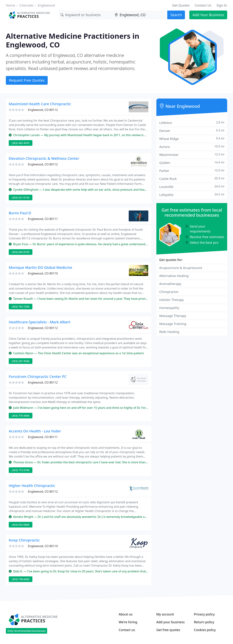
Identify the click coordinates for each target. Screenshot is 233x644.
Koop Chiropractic (24, 540)
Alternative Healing (174, 276)
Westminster (192, 155)
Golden (192, 163)
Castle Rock (192, 179)
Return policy (204, 622)
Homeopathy (169, 308)
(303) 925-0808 (21, 525)
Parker (192, 171)
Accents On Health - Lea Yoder (35, 431)
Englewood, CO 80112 (43, 110)
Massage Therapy (173, 316)
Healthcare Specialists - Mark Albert (40, 322)
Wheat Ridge (192, 139)
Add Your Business (208, 15)
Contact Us (203, 5)
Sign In (222, 5)
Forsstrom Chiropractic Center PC (38, 377)
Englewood (46, 5)
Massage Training (173, 324)
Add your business (171, 622)
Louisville (192, 187)
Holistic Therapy (172, 300)
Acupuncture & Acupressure (181, 268)
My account (165, 614)
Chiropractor (169, 292)
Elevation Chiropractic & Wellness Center (44, 158)
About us (126, 614)
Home (10, 5)
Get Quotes (181, 5)
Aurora (192, 147)
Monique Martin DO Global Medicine (40, 267)
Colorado (26, 5)
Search (176, 15)
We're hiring (128, 622)
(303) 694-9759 (21, 252)
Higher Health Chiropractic (32, 486)
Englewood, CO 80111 (43, 219)
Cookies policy (205, 630)
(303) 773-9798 (21, 470)
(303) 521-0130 (21, 197)
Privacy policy (204, 614)
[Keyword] (86, 15)
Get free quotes (168, 630)
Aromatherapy (170, 284)
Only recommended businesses (26, 631)
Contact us (127, 630)
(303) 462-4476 (21, 143)
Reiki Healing (169, 332)
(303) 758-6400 (21, 579)
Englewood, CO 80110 (43, 273)
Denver (192, 131)
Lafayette (192, 195)
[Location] (140, 15)
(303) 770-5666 (21, 416)
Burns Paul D (20, 213)
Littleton (192, 123)
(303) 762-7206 (21, 307)
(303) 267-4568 (21, 361)
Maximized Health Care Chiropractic (40, 104)
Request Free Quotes (27, 80)
